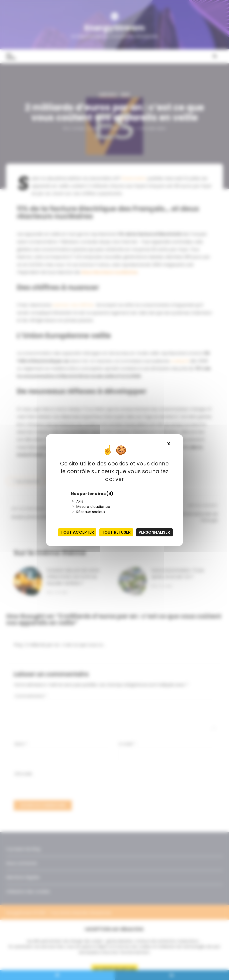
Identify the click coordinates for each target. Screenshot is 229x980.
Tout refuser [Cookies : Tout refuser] (116, 532)
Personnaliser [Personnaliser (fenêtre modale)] (154, 532)
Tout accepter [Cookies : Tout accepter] (77, 532)
